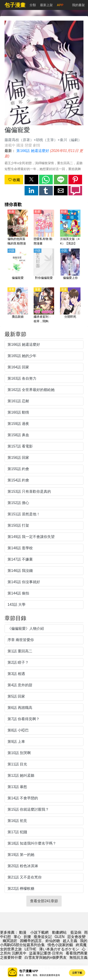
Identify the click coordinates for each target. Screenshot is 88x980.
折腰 (27, 937)
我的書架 (78, 5)
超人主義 (70, 941)
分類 (33, 5)
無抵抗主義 (78, 958)
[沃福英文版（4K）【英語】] (70, 228)
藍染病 (76, 932)
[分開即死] (70, 305)
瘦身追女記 (43, 937)
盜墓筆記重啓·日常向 (46, 953)
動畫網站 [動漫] (59, 932)
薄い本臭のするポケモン (59, 949)
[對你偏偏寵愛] (44, 267)
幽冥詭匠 (10, 941)
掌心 (17, 937)
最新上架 (46, 5)
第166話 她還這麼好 (33, 151)
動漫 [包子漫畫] (23, 932)
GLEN (60, 937)
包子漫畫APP (29, 971)
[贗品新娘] (18, 305)
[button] (31, 180)
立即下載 (77, 973)
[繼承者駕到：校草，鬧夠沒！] (44, 305)
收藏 (14, 180)
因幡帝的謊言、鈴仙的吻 (40, 941)
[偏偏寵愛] (18, 267)
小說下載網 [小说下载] (39, 932)
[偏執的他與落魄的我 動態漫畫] (18, 228)
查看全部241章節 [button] (44, 901)
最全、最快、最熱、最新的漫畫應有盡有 (40, 975)
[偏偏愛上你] (70, 267)
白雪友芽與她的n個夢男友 (46, 958)
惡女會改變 (76, 937)
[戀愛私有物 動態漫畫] (44, 228)
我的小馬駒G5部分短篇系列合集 (44, 943)
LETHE (30, 949)
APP (60, 5)
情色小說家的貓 (60, 945)
